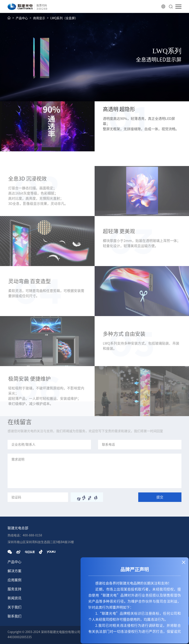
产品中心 (22, 18)
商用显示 (39, 18)
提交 (160, 497)
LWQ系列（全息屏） (64, 18)
